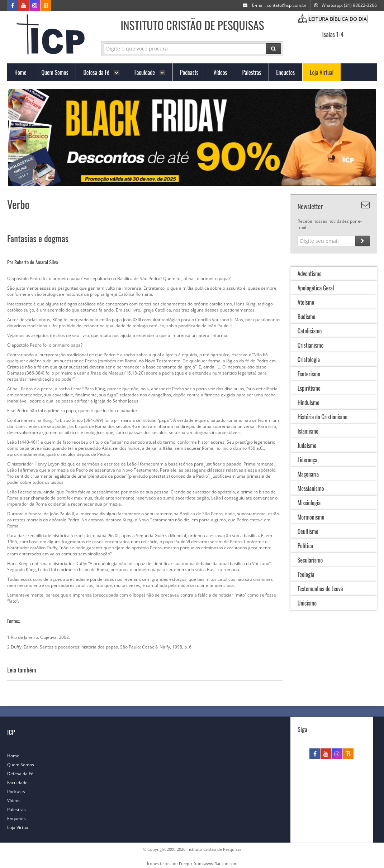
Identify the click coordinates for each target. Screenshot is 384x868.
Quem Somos (24, 765)
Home (17, 756)
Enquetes (20, 818)
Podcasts (20, 792)
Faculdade (21, 783)
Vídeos (17, 801)
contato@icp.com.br (287, 5)
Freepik (186, 864)
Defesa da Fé (24, 774)
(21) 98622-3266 (360, 5)
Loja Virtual (22, 827)
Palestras (20, 809)
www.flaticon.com (221, 864)
